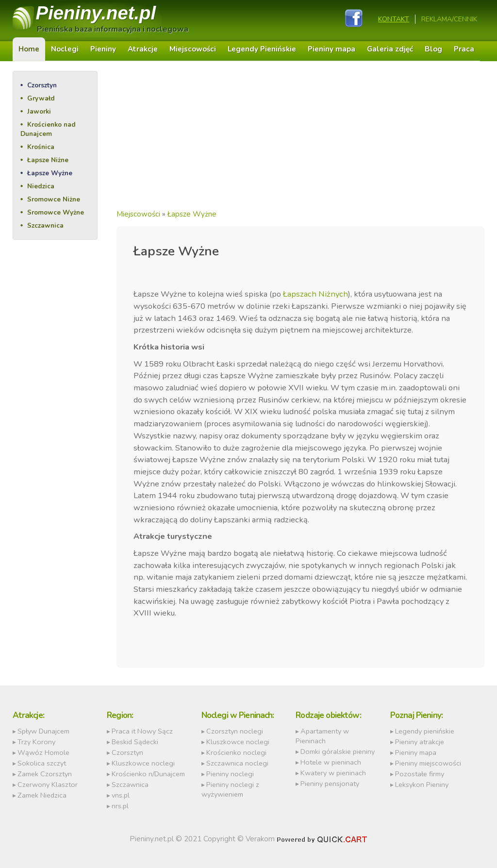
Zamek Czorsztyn (45, 774)
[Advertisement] (301, 139)
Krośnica (41, 147)
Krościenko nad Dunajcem (48, 129)
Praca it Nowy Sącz (142, 731)
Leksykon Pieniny (422, 785)
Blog (433, 49)
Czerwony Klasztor (48, 785)
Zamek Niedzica (42, 795)
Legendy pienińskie (425, 731)
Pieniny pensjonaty (330, 784)
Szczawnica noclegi (237, 763)
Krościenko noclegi (236, 752)
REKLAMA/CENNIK (449, 19)
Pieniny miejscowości (428, 763)
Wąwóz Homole (43, 752)
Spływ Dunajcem (43, 731)
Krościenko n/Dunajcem (148, 774)
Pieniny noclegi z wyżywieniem (230, 789)
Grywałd (41, 98)
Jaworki (39, 111)
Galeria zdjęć (390, 49)
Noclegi (65, 49)
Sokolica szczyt (42, 763)
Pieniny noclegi (230, 774)
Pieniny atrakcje (420, 742)
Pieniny (96, 13)
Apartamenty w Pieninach (322, 736)
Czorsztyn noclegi (235, 731)
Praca (464, 49)
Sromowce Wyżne (56, 212)
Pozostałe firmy (420, 774)
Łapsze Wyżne (50, 173)
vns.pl (121, 795)
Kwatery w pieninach (333, 773)
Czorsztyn (42, 85)
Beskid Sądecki (135, 742)
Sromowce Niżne (54, 199)
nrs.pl (120, 806)
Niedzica (41, 186)
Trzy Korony (36, 742)
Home (29, 49)
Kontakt (394, 19)
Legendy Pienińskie (262, 49)
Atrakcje (143, 49)
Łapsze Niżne (48, 160)
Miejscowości (193, 49)
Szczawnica (45, 225)
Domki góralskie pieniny (338, 751)
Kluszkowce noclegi (143, 763)
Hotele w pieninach (331, 762)
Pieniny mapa (331, 49)
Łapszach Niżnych (315, 294)
